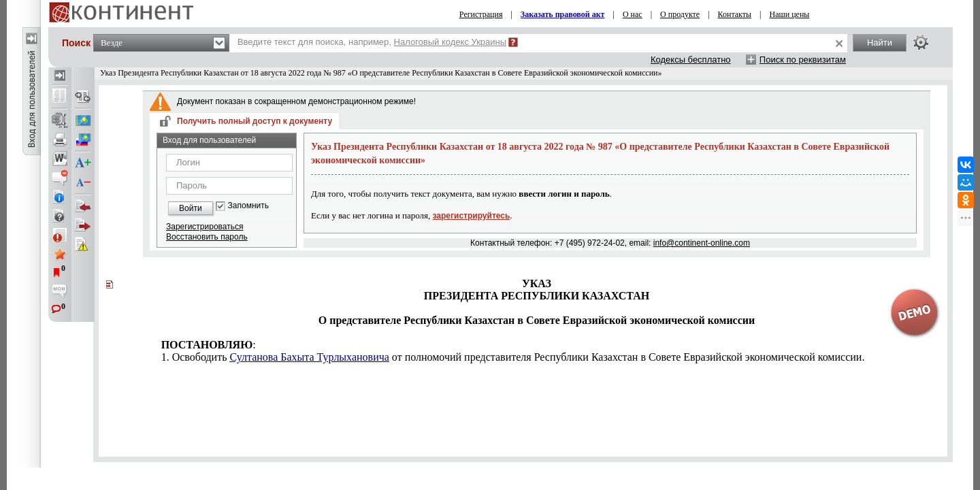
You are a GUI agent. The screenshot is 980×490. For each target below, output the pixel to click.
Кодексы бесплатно (691, 60)
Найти (880, 43)
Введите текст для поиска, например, (372, 42)
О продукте (680, 14)
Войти (191, 208)
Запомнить (248, 206)
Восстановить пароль (207, 237)
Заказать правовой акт (563, 14)
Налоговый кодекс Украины (451, 42)
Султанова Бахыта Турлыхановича (309, 357)
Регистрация (481, 14)
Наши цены (790, 14)
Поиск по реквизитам (803, 60)
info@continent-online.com (702, 243)
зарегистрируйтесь (472, 216)
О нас (633, 14)
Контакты (735, 14)
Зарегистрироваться (205, 227)
